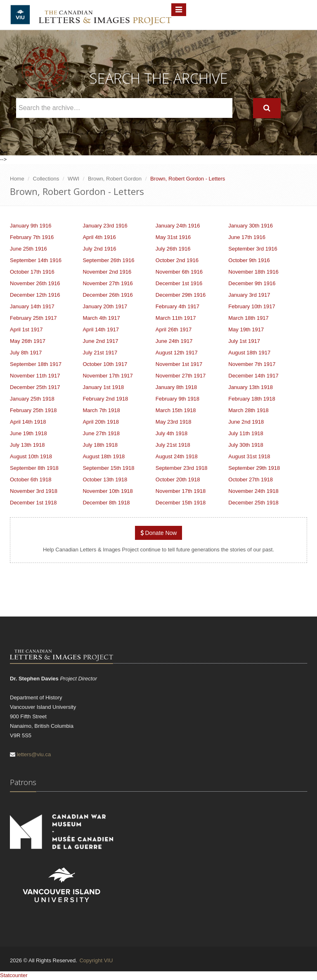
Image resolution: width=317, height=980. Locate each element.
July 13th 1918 (27, 445)
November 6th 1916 (179, 272)
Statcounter (14, 975)
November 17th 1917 (108, 376)
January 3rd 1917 (249, 295)
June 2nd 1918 (246, 422)
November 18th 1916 (253, 272)
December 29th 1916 (181, 295)
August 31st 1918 (249, 456)
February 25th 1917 (33, 318)
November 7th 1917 (252, 364)
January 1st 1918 (103, 387)
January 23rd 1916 (105, 226)
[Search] (267, 108)
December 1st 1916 (179, 283)
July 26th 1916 (173, 249)
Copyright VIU (96, 960)
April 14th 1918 (28, 422)
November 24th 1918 (253, 491)
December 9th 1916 (252, 283)
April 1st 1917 (26, 329)
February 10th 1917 (252, 306)
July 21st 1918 (173, 445)
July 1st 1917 (244, 341)
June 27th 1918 (101, 433)
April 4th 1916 (99, 237)
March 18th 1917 (248, 318)
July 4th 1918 (172, 433)
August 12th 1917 (177, 353)
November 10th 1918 (108, 491)
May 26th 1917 (28, 341)
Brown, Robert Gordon (115, 179)
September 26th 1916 (108, 260)
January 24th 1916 (178, 226)
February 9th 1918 (177, 399)
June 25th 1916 (28, 249)
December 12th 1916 (35, 295)
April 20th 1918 (101, 422)
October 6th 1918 (31, 479)
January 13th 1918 (251, 387)
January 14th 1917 (32, 306)
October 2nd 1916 (177, 260)
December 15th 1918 (181, 503)
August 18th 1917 (249, 353)
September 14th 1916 (36, 260)
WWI (73, 179)
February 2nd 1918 (105, 399)
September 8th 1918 (34, 468)
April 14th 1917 (101, 329)
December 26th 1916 (108, 295)
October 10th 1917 (105, 364)
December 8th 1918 (106, 503)
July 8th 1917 (26, 353)
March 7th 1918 (101, 410)
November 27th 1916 (108, 283)
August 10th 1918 (31, 456)
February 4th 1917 (177, 306)
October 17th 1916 (32, 272)
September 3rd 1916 (253, 249)
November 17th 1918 (181, 491)
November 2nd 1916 (107, 272)
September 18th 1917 (36, 364)
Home (17, 179)
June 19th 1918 (28, 433)
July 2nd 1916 (99, 249)
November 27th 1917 (181, 376)
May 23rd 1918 (174, 422)
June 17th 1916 (247, 237)
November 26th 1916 (35, 283)
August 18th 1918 (104, 456)
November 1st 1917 (179, 364)
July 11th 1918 (246, 433)
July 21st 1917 (100, 353)
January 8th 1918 (176, 387)
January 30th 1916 (251, 226)
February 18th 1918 (252, 399)
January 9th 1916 (31, 226)
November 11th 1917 (35, 376)
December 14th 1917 (253, 376)
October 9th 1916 (249, 260)
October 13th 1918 (105, 479)
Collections (46, 179)
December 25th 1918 (253, 503)
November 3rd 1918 (34, 491)
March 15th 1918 (176, 410)
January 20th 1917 (105, 306)
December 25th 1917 (35, 387)
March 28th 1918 (248, 410)
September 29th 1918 (254, 468)
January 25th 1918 (32, 399)
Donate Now (159, 533)
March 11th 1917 (176, 318)
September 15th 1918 (108, 468)
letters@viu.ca (34, 754)
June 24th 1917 (174, 341)
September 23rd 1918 (182, 468)
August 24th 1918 (177, 456)
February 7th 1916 (32, 237)
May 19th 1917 (246, 329)
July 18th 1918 (100, 445)
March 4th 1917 (101, 318)
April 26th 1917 (174, 329)
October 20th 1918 (178, 479)
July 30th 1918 (246, 445)
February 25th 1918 (33, 410)
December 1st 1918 (33, 503)
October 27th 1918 (251, 479)
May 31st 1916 (173, 237)
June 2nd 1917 (100, 341)
